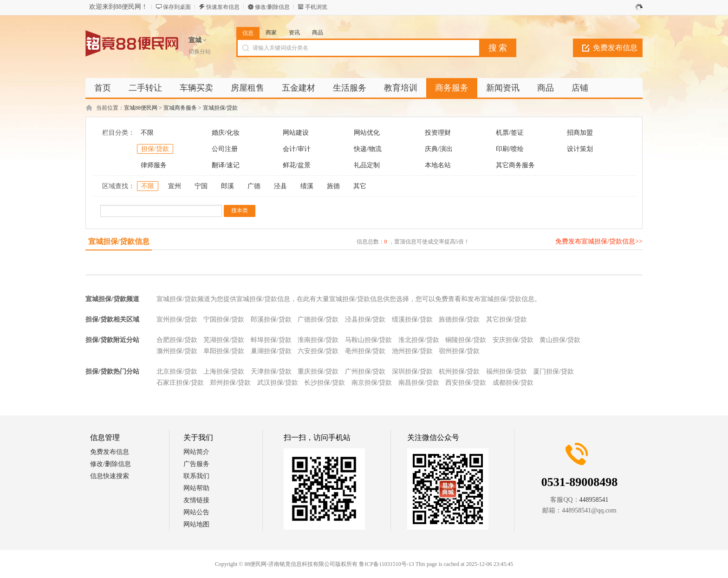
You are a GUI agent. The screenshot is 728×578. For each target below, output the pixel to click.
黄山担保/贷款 (560, 340)
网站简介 (196, 452)
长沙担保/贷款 (325, 383)
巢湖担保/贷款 (271, 351)
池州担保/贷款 (412, 351)
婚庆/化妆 (226, 133)
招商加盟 (580, 133)
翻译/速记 (226, 165)
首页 (103, 88)
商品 (318, 33)
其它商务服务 (515, 165)
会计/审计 (297, 149)
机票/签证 (510, 133)
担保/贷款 (155, 149)
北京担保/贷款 (177, 371)
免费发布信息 (615, 48)
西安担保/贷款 (466, 383)
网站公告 (196, 512)
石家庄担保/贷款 (180, 383)
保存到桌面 (177, 7)
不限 (147, 133)
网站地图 (196, 524)
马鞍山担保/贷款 (369, 340)
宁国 (201, 186)
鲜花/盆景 (297, 165)
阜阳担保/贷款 (224, 351)
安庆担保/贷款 (513, 340)
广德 (254, 186)
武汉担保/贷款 (278, 383)
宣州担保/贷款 (177, 319)
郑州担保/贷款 (230, 383)
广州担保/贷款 (365, 371)
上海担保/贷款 (224, 371)
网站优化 (367, 133)
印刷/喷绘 (510, 149)
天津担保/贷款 (271, 371)
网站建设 (296, 133)
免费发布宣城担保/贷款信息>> (599, 241)
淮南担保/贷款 (318, 340)
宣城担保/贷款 (220, 108)
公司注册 (225, 149)
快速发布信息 (223, 7)
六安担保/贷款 (318, 351)
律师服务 (154, 165)
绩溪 (307, 186)
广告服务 (196, 464)
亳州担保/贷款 (365, 351)
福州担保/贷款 (507, 371)
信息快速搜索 (110, 476)
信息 (248, 33)
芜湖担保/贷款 (224, 340)
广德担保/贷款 (318, 319)
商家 (271, 33)
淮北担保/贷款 (419, 340)
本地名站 (438, 165)
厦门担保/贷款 (553, 371)
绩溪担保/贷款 (412, 319)
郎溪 (227, 186)
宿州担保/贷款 (459, 351)
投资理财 (438, 133)
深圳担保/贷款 (412, 371)
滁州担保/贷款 (177, 351)
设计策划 (580, 149)
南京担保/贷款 (372, 383)
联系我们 (196, 476)
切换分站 (200, 52)
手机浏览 (316, 7)
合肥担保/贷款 (177, 340)
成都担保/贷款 (513, 383)
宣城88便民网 (141, 108)
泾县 (280, 186)
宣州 (175, 186)
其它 (360, 186)
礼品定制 (367, 165)
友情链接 (196, 500)
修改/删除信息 (272, 7)
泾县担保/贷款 (365, 319)
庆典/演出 (439, 149)
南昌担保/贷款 (419, 383)
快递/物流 (368, 149)
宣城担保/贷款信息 (119, 241)
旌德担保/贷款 (459, 319)
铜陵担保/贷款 (466, 340)
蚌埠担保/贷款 (271, 340)
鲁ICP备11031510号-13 (386, 564)
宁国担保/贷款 (224, 319)
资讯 (294, 33)
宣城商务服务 (180, 108)
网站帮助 (196, 488)
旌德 (333, 186)
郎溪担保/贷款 (271, 319)
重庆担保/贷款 (318, 371)
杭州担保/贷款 (459, 371)
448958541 (594, 500)
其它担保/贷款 (507, 319)
